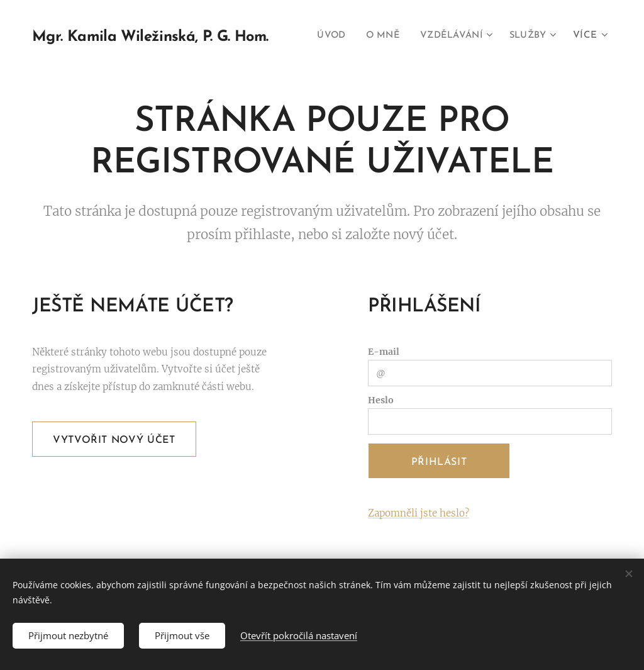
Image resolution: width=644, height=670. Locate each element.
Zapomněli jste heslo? (419, 513)
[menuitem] (389, 36)
